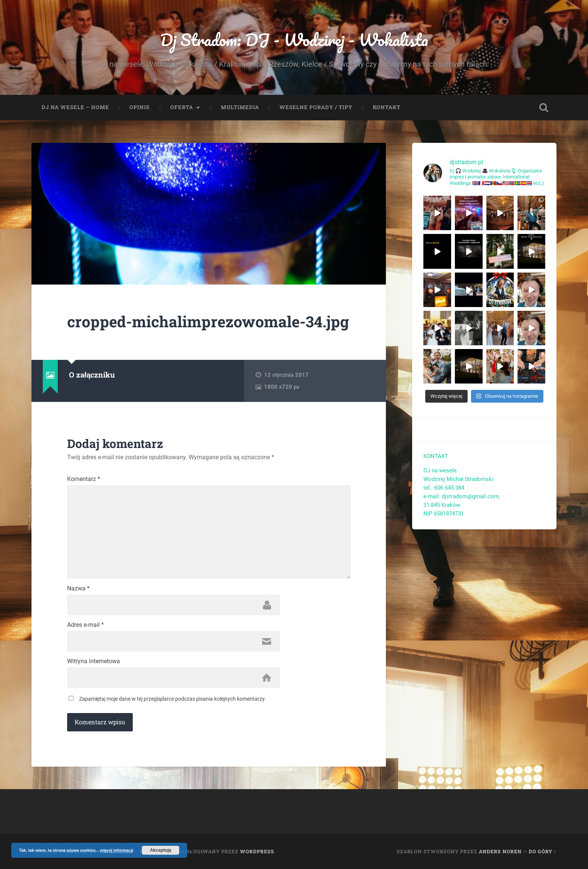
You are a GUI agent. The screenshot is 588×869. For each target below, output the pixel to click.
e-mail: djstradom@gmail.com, (462, 496)
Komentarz (84, 479)
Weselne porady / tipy (316, 107)
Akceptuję (161, 850)
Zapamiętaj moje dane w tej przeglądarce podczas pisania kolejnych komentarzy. (173, 699)
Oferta (182, 107)
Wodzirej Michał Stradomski (458, 479)
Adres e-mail (85, 625)
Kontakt (387, 107)
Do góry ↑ (543, 851)
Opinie (140, 107)
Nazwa (78, 589)
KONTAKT (436, 456)
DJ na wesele (440, 470)
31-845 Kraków (442, 505)
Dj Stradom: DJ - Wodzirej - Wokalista (294, 40)
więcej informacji (117, 850)
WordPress (257, 851)
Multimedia (240, 107)
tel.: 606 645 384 (444, 488)
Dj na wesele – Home (75, 107)
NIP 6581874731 (444, 514)
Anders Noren (500, 851)
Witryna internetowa (94, 661)
